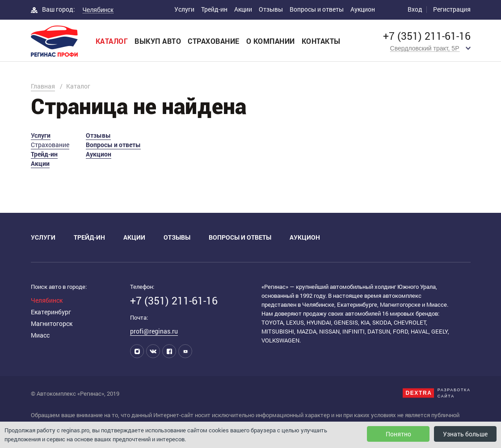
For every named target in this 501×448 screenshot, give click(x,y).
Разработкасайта (454, 393)
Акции (243, 9)
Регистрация (452, 9)
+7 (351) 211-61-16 (427, 36)
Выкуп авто (158, 41)
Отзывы (271, 9)
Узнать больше (465, 434)
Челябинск (47, 300)
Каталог (112, 41)
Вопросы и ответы (317, 9)
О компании (271, 41)
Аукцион (363, 9)
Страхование (214, 41)
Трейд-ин (214, 9)
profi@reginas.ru (154, 331)
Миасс (40, 335)
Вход (415, 9)
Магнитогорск (52, 323)
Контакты (321, 41)
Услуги (184, 9)
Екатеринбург (51, 312)
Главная (43, 86)
